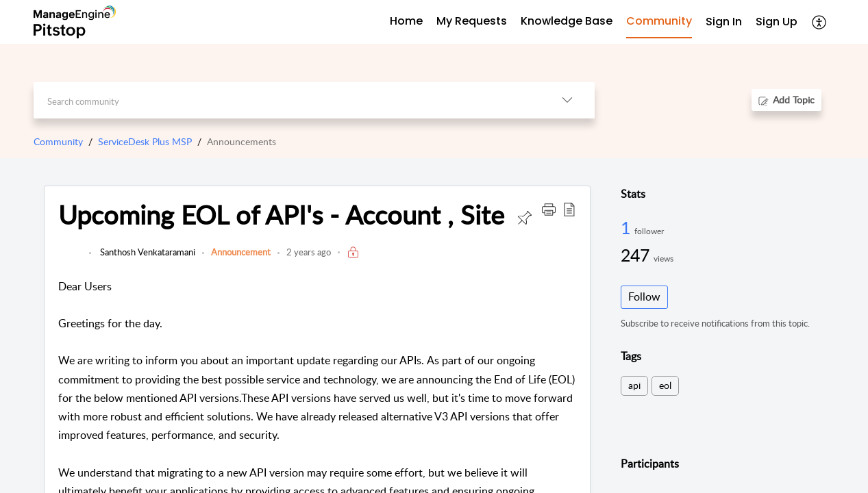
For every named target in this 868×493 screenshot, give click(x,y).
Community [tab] (659, 21)
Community (58, 141)
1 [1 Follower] (628, 227)
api (634, 385)
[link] (70, 259)
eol (665, 385)
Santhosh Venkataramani (147, 252)
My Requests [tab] (472, 21)
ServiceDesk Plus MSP (145, 141)
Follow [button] (644, 296)
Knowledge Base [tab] (567, 21)
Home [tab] (406, 21)
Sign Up (777, 22)
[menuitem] (724, 22)
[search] (287, 100)
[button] (820, 22)
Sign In (724, 22)
